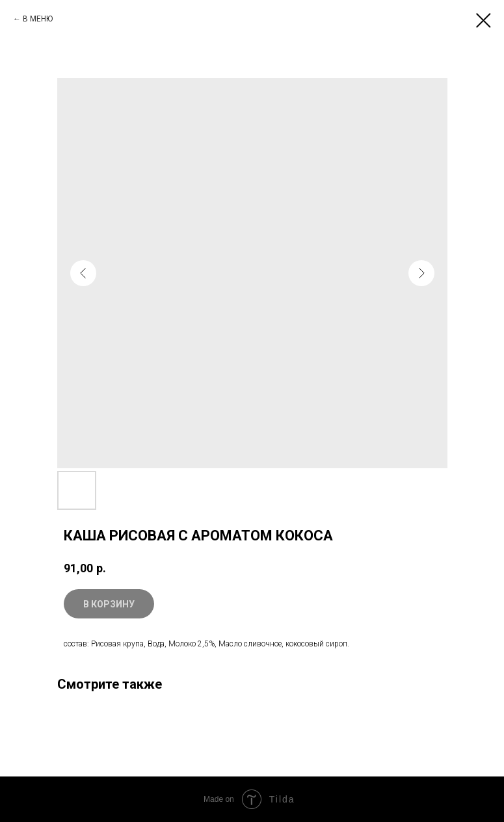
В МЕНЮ (38, 19)
